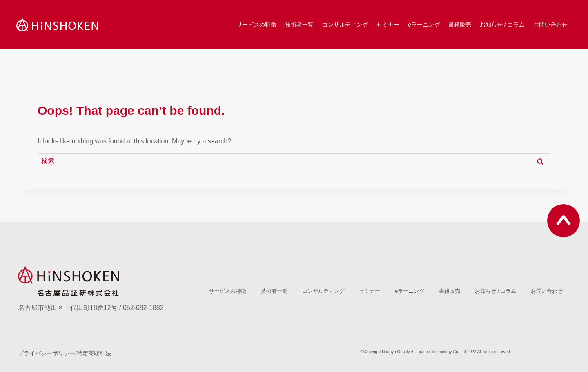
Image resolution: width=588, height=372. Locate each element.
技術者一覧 (299, 25)
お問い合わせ (550, 25)
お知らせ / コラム (502, 25)
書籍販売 (460, 25)
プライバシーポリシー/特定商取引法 (65, 353)
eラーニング (424, 25)
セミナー (388, 25)
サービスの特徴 (256, 25)
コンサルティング (345, 25)
